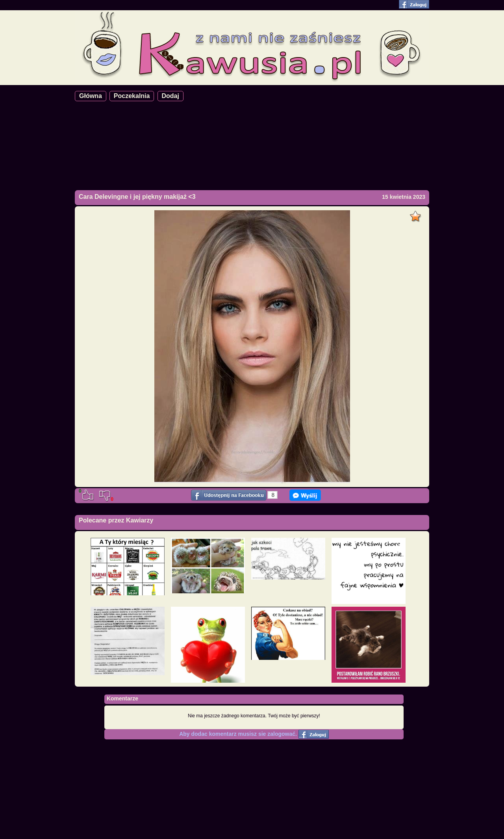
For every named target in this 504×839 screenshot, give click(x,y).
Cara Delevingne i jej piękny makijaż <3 (137, 197)
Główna (91, 96)
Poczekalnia (132, 96)
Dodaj (170, 96)
